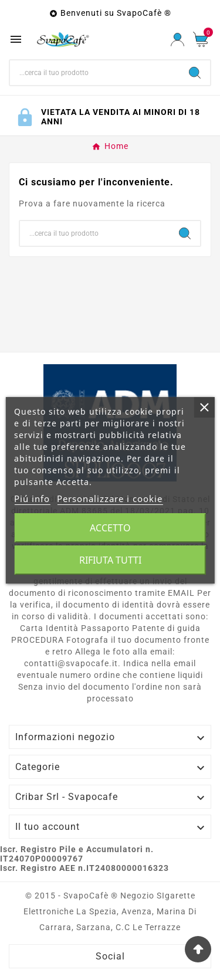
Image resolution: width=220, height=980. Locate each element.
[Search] (195, 73)
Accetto (110, 528)
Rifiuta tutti (110, 560)
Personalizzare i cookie (110, 499)
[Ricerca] (95, 73)
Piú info (32, 499)
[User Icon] (177, 40)
